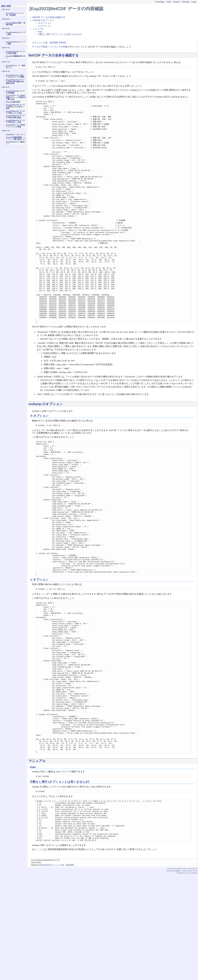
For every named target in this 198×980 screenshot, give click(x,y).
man (40, 32)
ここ (40, 955)
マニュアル (38, 29)
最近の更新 (6, 6)
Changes (186, 2)
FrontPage (160, 2)
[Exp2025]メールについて (16, 134)
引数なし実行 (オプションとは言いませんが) (60, 34)
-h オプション (45, 23)
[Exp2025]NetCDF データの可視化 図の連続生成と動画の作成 (15, 82)
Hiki (178, 974)
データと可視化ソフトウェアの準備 (50, 47)
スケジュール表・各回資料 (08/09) (49, 43)
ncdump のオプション (43, 20)
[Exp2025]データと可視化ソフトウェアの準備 (16, 126)
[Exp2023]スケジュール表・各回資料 (57, 971)
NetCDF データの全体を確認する (49, 17)
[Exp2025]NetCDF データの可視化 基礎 (15, 53)
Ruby (177, 976)
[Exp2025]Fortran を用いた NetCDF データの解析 (15, 76)
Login (194, 2)
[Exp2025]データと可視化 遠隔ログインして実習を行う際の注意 (16, 97)
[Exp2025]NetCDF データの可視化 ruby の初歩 (15, 112)
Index (169, 2)
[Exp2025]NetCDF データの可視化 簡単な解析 (15, 117)
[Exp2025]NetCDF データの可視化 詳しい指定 (15, 121)
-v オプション (45, 26)
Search (177, 2)
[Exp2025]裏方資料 (13, 102)
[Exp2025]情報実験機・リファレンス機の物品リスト (16, 138)
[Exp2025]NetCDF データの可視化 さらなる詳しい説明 (15, 107)
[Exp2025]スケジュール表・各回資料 (15, 14)
